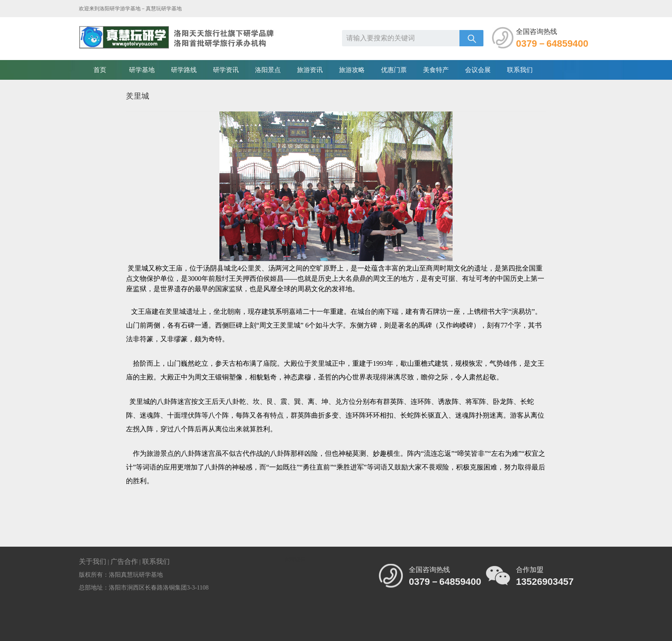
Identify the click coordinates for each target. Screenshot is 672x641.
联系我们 (520, 70)
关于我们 (93, 561)
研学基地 (142, 70)
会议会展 (478, 70)
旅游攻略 (352, 70)
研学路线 (184, 70)
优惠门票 (394, 70)
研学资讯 (226, 70)
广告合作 (124, 561)
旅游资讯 (310, 70)
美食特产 (436, 70)
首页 (100, 70)
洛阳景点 (268, 70)
